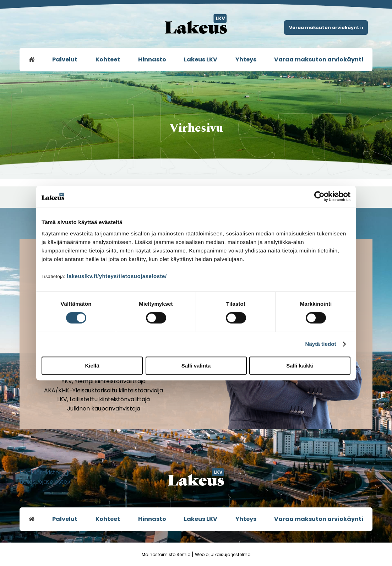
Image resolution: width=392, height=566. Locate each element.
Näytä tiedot (321, 344)
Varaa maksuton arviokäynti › (326, 28)
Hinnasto (152, 59)
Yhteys (246, 59)
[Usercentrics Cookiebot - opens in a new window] (319, 196)
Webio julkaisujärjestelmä (223, 554)
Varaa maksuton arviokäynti (319, 59)
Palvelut (65, 59)
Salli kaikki (300, 366)
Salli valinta (196, 366)
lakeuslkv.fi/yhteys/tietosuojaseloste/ (117, 276)
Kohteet (108, 59)
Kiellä (92, 366)
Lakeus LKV (201, 59)
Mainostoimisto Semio (166, 554)
